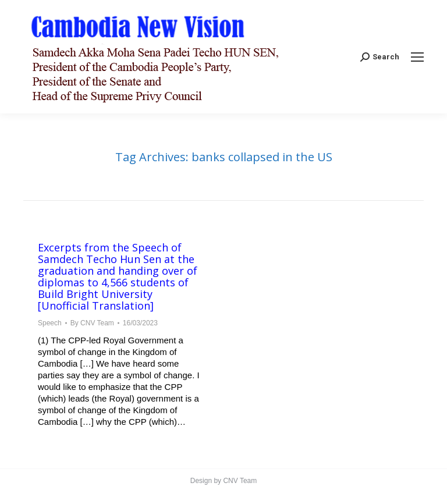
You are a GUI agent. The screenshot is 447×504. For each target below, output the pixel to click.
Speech (50, 323)
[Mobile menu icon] (417, 57)
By (92, 323)
